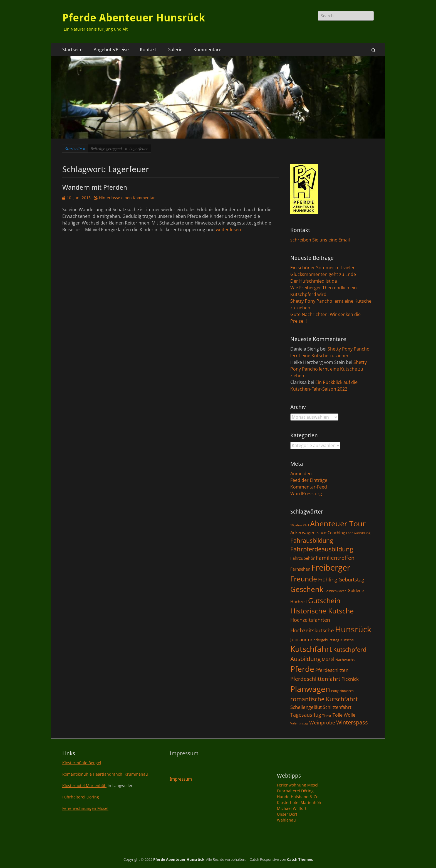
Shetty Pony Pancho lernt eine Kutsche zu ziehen (329, 369)
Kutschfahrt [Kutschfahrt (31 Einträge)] (311, 649)
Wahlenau (286, 820)
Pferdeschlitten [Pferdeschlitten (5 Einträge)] (332, 670)
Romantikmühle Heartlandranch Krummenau (105, 774)
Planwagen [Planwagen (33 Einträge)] (310, 689)
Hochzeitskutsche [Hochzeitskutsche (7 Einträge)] (312, 630)
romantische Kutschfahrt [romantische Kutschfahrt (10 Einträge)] (324, 699)
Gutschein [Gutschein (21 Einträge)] (324, 600)
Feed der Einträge (309, 480)
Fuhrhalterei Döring (81, 797)
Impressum (181, 779)
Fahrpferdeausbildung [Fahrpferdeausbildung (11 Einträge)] (322, 549)
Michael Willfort (292, 808)
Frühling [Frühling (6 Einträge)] (328, 579)
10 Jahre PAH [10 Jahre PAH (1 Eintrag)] (300, 525)
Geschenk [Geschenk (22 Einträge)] (307, 589)
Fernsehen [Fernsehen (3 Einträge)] (300, 569)
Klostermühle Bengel (82, 763)
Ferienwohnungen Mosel (85, 808)
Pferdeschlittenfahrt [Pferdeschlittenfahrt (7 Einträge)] (315, 679)
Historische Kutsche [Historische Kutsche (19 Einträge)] (322, 611)
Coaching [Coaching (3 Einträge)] (336, 532)
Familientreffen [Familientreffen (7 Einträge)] (335, 558)
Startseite (72, 50)
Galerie (175, 50)
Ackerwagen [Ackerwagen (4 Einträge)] (303, 532)
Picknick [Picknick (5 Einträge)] (350, 679)
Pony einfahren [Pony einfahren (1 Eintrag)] (342, 691)
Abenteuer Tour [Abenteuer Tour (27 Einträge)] (338, 523)
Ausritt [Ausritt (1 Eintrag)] (322, 533)
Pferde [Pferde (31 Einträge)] (302, 669)
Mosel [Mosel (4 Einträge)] (328, 659)
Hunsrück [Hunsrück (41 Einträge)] (353, 629)
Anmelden (301, 474)
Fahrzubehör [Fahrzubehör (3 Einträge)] (303, 558)
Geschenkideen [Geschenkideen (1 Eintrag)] (335, 591)
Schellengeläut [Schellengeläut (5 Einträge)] (306, 707)
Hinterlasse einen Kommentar (127, 198)
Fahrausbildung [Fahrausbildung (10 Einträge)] (312, 540)
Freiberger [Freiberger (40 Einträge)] (331, 568)
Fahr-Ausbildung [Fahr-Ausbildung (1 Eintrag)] (358, 533)
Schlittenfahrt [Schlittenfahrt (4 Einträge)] (337, 707)
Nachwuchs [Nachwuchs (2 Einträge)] (345, 660)
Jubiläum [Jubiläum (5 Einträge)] (300, 639)
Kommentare (207, 50)
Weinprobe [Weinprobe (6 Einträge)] (322, 722)
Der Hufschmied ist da (314, 281)
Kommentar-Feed (309, 487)
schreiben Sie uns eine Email (320, 240)
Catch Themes (300, 859)
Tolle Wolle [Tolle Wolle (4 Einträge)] (344, 715)
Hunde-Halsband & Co (298, 797)
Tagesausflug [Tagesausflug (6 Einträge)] (306, 715)
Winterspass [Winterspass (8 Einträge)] (352, 722)
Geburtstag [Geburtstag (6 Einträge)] (351, 579)
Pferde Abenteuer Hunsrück (134, 18)
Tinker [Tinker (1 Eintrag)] (327, 716)
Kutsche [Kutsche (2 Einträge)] (347, 640)
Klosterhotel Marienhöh (84, 786)
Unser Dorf (287, 814)
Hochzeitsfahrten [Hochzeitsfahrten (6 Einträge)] (310, 620)
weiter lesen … (231, 230)
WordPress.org (306, 494)
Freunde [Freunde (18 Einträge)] (304, 579)
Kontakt (148, 50)
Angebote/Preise (111, 50)
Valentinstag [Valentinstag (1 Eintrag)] (299, 723)
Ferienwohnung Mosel (298, 785)
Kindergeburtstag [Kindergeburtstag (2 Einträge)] (325, 640)
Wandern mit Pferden (95, 188)
